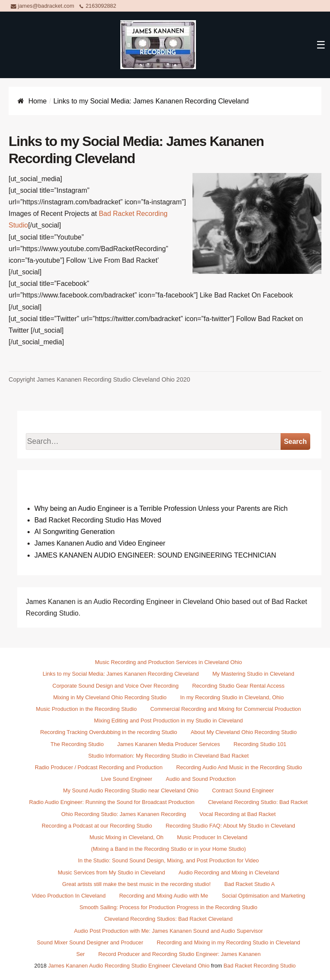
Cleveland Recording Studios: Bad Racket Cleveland (169, 919)
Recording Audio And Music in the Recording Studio (239, 767)
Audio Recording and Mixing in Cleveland (229, 872)
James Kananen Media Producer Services (169, 744)
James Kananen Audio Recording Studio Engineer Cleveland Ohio (129, 966)
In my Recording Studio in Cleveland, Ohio (232, 697)
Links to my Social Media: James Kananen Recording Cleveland (121, 674)
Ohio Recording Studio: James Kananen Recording (124, 814)
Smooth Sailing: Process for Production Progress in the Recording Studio (168, 907)
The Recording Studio (77, 744)
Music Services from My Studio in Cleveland (111, 872)
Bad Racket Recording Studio (260, 966)
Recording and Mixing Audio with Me (163, 896)
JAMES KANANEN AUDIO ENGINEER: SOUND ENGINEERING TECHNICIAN (155, 555)
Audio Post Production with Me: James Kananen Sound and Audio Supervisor (168, 931)
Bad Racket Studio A (249, 884)
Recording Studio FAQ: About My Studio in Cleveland (230, 826)
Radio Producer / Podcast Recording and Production (99, 767)
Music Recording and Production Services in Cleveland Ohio (168, 662)
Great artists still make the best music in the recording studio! (137, 884)
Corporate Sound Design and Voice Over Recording (116, 686)
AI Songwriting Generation (75, 532)
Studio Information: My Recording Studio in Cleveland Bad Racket (168, 756)
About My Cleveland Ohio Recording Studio (244, 732)
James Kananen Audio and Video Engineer (100, 543)
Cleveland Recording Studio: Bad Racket (258, 802)
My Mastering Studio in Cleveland (253, 674)
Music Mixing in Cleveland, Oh (126, 837)
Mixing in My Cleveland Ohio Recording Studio (110, 697)
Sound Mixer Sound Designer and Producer (90, 942)
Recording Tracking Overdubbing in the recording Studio (108, 732)
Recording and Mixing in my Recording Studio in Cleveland (229, 942)
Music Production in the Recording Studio (87, 709)
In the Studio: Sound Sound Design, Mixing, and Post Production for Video (169, 860)
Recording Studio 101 (260, 744)
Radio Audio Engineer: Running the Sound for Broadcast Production (112, 802)
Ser (80, 954)
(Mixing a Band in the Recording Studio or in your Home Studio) (169, 849)
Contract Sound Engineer (243, 790)
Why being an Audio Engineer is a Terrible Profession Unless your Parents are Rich (161, 508)
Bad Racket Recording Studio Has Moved (98, 520)
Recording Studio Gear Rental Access (238, 686)
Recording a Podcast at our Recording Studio (97, 826)
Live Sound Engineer (127, 779)
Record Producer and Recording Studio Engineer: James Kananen (180, 954)
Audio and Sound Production (201, 779)
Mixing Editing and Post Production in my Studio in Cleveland (168, 721)
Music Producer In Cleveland (212, 837)
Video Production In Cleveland (69, 896)
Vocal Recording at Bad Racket (237, 814)
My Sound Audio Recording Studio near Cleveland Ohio (131, 790)
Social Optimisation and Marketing (263, 896)
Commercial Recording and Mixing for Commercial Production (226, 709)
